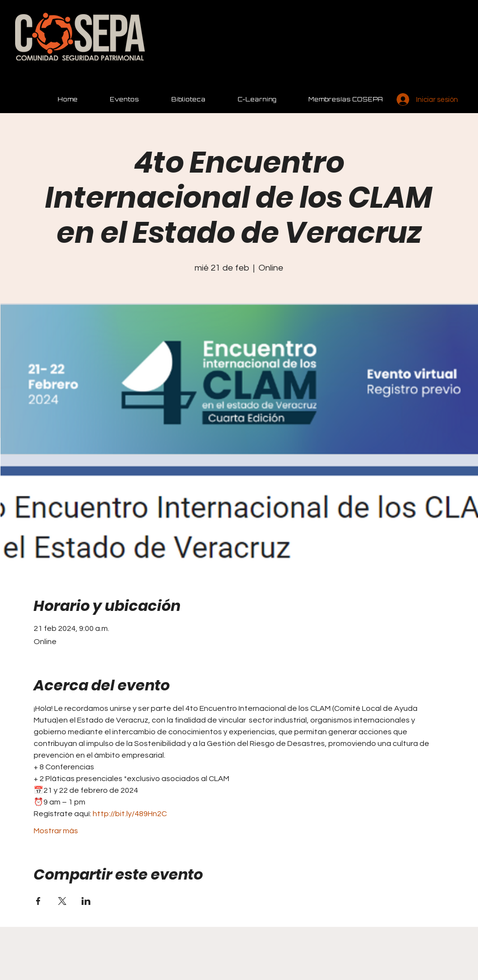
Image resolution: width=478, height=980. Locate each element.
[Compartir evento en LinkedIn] (86, 901)
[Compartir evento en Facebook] (38, 901)
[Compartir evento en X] (62, 901)
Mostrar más (56, 831)
